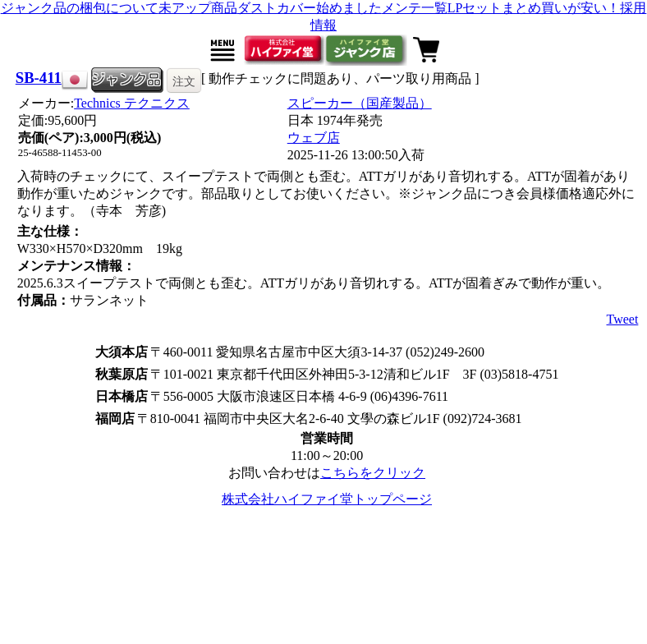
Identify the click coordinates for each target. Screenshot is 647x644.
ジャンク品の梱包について (80, 8)
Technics (132, 103)
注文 (184, 81)
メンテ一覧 (415, 8)
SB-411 (39, 78)
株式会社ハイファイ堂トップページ (327, 499)
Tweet (623, 319)
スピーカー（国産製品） (360, 103)
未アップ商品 (198, 8)
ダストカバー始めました (310, 8)
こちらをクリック (373, 473)
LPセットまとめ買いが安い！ (534, 8)
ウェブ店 (314, 138)
